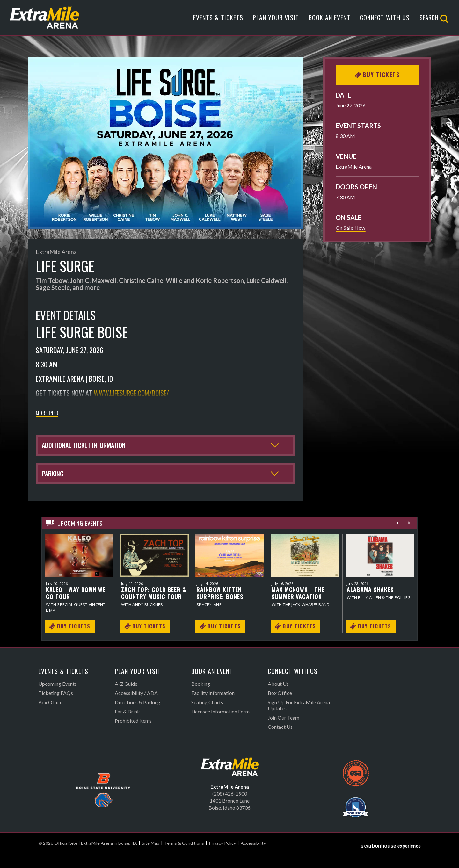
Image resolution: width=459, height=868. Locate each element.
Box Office (50, 717)
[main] (229, 360)
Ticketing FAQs (56, 708)
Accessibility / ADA (136, 708)
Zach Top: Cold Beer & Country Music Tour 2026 (154, 608)
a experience (391, 858)
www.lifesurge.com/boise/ (133, 393)
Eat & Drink (127, 726)
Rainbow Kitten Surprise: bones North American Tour (228, 608)
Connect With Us (385, 20)
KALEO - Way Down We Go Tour (76, 608)
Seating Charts (207, 717)
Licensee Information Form (220, 726)
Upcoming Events (58, 699)
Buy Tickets (377, 75)
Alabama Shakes (370, 604)
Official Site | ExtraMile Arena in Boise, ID (52, 20)
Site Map (151, 858)
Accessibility (253, 858)
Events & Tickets (218, 20)
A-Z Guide (126, 699)
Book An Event (329, 20)
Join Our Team (284, 732)
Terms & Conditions (184, 858)
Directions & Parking (138, 717)
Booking (201, 699)
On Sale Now (351, 228)
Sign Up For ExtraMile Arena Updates (299, 720)
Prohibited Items (133, 736)
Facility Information (213, 708)
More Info (47, 414)
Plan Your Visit (276, 20)
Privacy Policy (222, 858)
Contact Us (280, 742)
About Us (278, 699)
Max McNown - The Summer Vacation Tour (298, 608)
